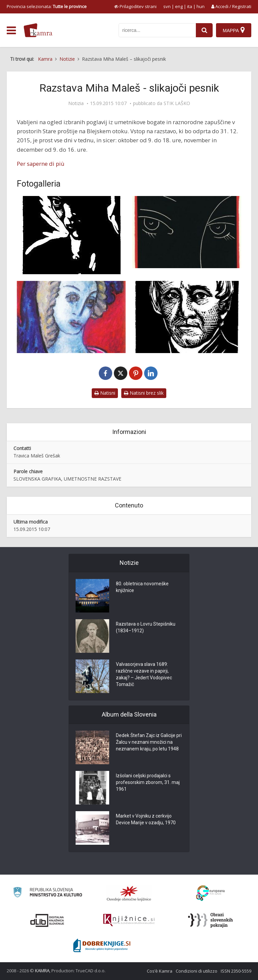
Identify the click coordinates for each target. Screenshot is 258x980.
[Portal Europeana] (210, 893)
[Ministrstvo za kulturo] (48, 893)
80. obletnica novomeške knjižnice (142, 587)
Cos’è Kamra (160, 971)
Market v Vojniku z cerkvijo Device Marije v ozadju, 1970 (146, 820)
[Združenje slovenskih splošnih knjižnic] (129, 920)
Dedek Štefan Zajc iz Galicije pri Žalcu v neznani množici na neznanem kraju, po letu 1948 (149, 742)
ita (190, 6)
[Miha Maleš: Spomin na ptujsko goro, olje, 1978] (71, 317)
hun (201, 6)
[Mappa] (234, 30)
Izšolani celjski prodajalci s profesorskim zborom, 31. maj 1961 (148, 783)
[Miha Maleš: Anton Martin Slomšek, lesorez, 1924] (187, 317)
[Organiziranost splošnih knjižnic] (129, 893)
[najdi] (204, 30)
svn (167, 6)
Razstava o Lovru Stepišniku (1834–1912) (146, 628)
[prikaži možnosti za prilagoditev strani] (135, 6)
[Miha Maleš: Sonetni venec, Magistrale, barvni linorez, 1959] (187, 232)
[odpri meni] (11, 31)
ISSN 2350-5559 (236, 971)
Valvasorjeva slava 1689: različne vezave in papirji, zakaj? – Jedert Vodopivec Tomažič (144, 675)
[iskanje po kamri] (157, 30)
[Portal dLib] (47, 920)
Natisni (105, 393)
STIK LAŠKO (177, 103)
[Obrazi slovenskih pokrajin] (210, 920)
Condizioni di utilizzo (197, 971)
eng (179, 6)
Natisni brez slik (144, 393)
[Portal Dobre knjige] (102, 945)
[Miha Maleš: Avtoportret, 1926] (71, 235)
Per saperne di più (41, 164)
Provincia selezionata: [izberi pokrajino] (47, 6)
